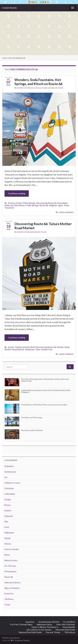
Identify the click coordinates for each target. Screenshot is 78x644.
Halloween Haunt (44, 624)
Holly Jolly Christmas (66, 624)
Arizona (12, 203)
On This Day (10, 566)
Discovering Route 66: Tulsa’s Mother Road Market (43, 226)
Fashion (8, 510)
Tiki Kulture (70, 632)
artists (11, 347)
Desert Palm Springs (26, 203)
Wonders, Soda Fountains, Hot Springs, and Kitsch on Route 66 (38, 82)
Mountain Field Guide (65, 630)
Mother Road (63, 347)
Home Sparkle (69, 627)
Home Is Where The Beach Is (45, 627)
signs (60, 205)
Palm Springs (33, 205)
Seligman (53, 205)
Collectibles (10, 494)
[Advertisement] (39, 33)
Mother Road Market (14, 349)
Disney (39, 88)
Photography (10, 571)
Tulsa (38, 349)
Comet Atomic (10, 8)
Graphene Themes (22, 640)
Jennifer (20, 88)
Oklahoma (30, 349)
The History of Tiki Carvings (32, 418)
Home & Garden (12, 549)
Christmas (9, 488)
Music (7, 555)
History (8, 544)
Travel (60, 88)
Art (6, 477)
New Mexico (20, 205)
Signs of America (12, 588)
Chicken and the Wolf (25, 347)
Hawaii (7, 538)
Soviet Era (9, 594)
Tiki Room (9, 599)
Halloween (9, 533)
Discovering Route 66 (46, 203)
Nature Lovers (11, 560)
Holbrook (9, 205)
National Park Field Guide (30, 632)
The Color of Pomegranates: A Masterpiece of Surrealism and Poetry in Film (45, 380)
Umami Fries (47, 349)
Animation (9, 466)
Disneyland (62, 203)
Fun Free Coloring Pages (21, 624)
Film (6, 522)
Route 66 (54, 88)
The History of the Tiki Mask (32, 430)
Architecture (30, 88)
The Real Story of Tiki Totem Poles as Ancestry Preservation (44, 405)
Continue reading (17, 193)
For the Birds (69, 622)
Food (7, 527)
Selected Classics (12, 582)
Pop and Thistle (53, 632)
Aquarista (30, 622)
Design (8, 499)
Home (5, 58)
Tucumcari (9, 208)
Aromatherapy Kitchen (49, 622)
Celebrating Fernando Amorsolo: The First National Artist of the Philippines (46, 391)
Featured (46, 88)
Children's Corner (12, 483)
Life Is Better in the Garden (39, 630)
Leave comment (66, 212)
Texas (66, 205)
